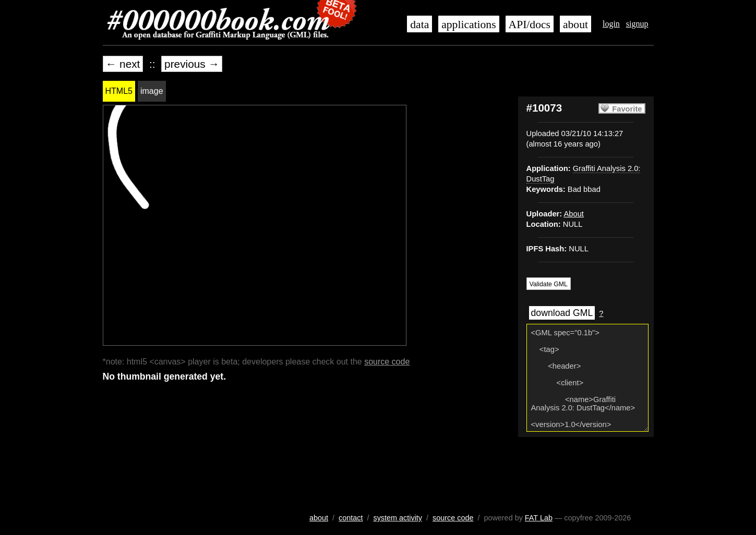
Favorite (627, 109)
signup (637, 24)
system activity (398, 518)
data (419, 25)
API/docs (530, 25)
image (152, 91)
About (573, 214)
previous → (192, 64)
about (575, 25)
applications (469, 25)
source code (387, 362)
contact (351, 518)
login (611, 24)
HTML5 (119, 91)
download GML (562, 313)
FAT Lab (539, 518)
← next (123, 64)
